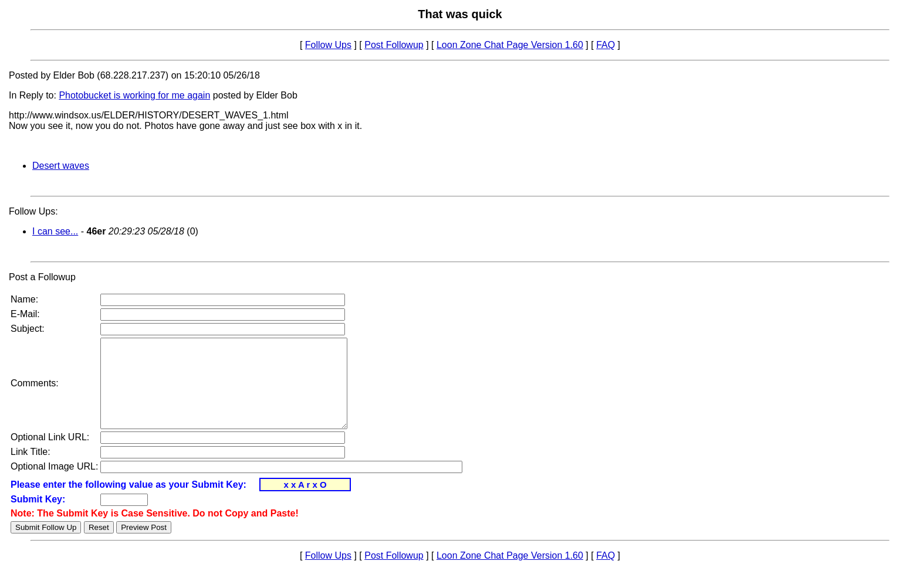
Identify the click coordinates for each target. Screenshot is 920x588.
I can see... (55, 231)
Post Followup (394, 45)
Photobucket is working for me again (134, 95)
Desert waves (61, 166)
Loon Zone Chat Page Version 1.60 (510, 45)
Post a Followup (42, 277)
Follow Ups (328, 45)
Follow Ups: (33, 211)
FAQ (606, 45)
